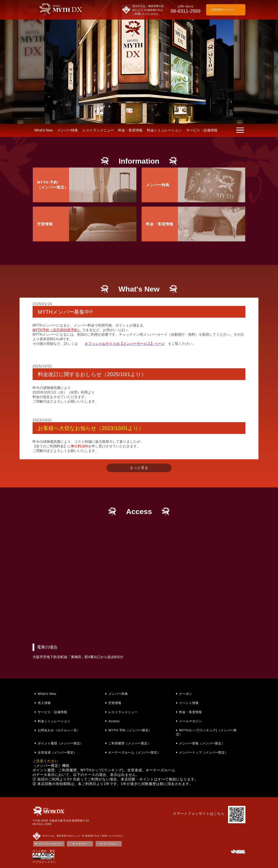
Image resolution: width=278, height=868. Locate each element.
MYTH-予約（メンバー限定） (130, 730)
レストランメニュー (98, 130)
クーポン (186, 694)
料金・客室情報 (130, 130)
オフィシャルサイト (50, 844)
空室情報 (115, 703)
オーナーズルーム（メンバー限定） (134, 752)
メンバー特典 (68, 130)
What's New (44, 130)
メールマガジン (191, 721)
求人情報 (44, 703)
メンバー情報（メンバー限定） (202, 743)
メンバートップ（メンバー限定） (204, 752)
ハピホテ (81, 844)
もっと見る (139, 468)
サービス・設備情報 (202, 130)
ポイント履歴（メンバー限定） (61, 743)
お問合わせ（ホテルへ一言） (59, 730)
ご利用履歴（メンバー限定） (130, 743)
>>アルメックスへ (44, 862)
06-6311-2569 (42, 824)
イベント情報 (189, 703)
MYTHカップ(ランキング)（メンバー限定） (206, 732)
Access (114, 721)
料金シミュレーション (164, 130)
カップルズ (110, 844)
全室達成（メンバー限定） (57, 752)
